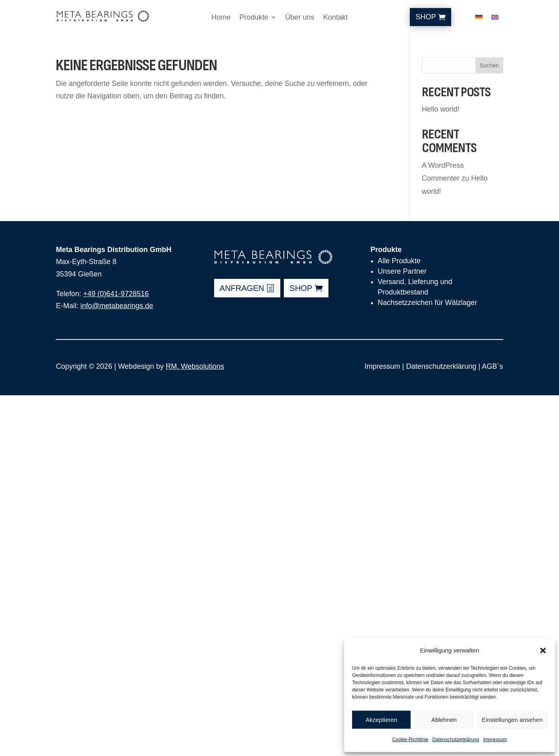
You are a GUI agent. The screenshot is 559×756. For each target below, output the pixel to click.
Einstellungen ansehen (512, 720)
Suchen (489, 65)
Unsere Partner (402, 271)
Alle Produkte (399, 261)
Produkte (254, 18)
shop (301, 288)
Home (221, 18)
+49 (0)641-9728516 (116, 294)
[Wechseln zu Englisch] (495, 19)
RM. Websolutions (195, 366)
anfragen (242, 288)
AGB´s (493, 366)
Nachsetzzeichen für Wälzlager (427, 303)
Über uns (300, 18)
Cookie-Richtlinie (410, 740)
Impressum (495, 740)
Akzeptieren (381, 720)
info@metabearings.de (116, 306)
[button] (543, 650)
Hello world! (441, 109)
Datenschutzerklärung (456, 740)
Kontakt (335, 18)
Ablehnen (444, 720)
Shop (426, 17)
